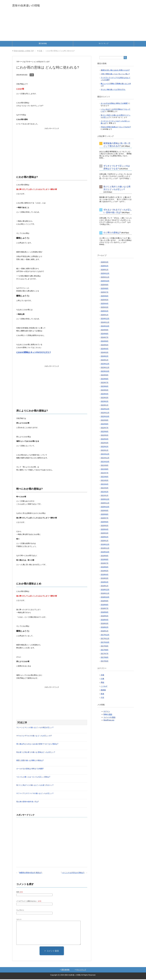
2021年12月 (105, 455)
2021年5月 (105, 481)
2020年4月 (105, 530)
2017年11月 (105, 639)
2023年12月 (105, 364)
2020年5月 (105, 526)
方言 (103, 698)
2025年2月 (105, 312)
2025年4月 (105, 304)
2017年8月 (105, 651)
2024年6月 (105, 342)
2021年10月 (105, 462)
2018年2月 (105, 628)
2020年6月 (105, 523)
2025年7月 (105, 293)
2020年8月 (105, 515)
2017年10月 (105, 643)
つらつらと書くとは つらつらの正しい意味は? (33, 778)
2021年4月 (105, 485)
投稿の (108, 715)
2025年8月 (105, 289)
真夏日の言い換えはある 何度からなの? (115, 71)
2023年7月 (105, 383)
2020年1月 (105, 541)
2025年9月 (105, 285)
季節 (103, 683)
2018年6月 (105, 613)
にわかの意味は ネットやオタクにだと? (34, 353)
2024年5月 (105, 346)
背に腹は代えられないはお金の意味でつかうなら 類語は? (37, 745)
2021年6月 (105, 477)
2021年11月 (105, 459)
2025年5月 (105, 300)
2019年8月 (105, 560)
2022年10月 (105, 417)
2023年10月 (105, 372)
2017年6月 (105, 658)
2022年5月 (105, 436)
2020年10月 (105, 507)
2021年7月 (105, 474)
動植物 (103, 691)
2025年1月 (105, 316)
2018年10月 (105, 598)
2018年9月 (105, 602)
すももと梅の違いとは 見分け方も (113, 90)
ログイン (107, 712)
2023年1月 (105, 406)
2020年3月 (105, 534)
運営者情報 (43, 44)
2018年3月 (105, 624)
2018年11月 (105, 594)
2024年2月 (105, 357)
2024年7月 (105, 338)
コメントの (109, 718)
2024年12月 (105, 319)
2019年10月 (105, 553)
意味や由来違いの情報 (31, 5)
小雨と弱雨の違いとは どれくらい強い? (115, 75)
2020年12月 (105, 500)
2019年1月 (105, 587)
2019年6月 (105, 568)
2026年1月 (105, 270)
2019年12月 (105, 545)
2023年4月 (105, 395)
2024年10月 (105, 327)
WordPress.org (109, 721)
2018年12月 (105, 590)
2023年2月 (105, 402)
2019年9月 (105, 556)
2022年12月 (105, 410)
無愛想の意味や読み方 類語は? (30, 873)
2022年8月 (105, 425)
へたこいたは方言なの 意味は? (73, 873)
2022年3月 (105, 444)
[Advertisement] (73, 26)
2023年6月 (105, 387)
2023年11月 (105, 368)
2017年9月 (105, 647)
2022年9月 (105, 421)
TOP (24, 52)
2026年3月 (105, 263)
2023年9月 (105, 376)
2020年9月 (105, 511)
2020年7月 (105, 519)
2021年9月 (105, 466)
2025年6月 (105, 297)
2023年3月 (105, 398)
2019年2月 (105, 583)
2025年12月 (105, 274)
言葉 (32, 76)
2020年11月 (105, 504)
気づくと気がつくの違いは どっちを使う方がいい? (35, 786)
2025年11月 (105, 278)
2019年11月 (105, 549)
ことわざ (104, 687)
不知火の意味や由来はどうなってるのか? (116, 128)
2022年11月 (105, 413)
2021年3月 (105, 489)
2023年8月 (105, 380)
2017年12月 (105, 635)
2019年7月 (105, 564)
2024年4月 (105, 349)
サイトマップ (104, 44)
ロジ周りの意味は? (112, 233)
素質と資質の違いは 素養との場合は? (30, 761)
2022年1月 (105, 451)
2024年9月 (105, 331)
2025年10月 (105, 282)
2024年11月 (105, 323)
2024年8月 (105, 334)
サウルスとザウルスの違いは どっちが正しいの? (34, 736)
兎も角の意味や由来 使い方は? (28, 802)
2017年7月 (105, 654)
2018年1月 (105, 632)
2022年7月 (105, 428)
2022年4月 (105, 440)
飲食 (103, 694)
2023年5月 (105, 391)
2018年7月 (105, 609)
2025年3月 (105, 308)
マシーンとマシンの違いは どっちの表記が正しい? (35, 728)
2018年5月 (105, 617)
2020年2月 (105, 538)
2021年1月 (105, 496)
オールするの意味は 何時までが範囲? (30, 769)
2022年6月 (105, 432)
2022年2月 (105, 447)
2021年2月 (105, 492)
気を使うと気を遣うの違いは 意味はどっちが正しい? (36, 753)
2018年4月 (105, 620)
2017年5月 (105, 662)
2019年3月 (105, 579)
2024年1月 (105, 361)
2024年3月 (105, 353)
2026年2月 (105, 267)
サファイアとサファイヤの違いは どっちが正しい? (35, 794)
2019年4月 (105, 575)
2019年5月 (105, 571)
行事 (103, 679)
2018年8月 (105, 605)
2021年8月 (105, 470)
